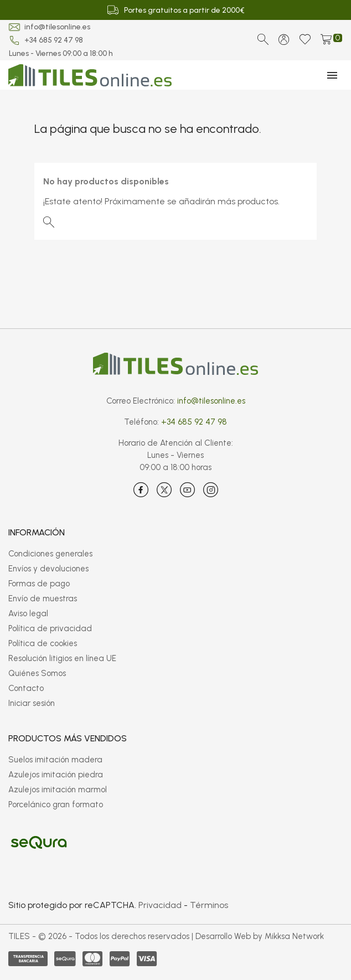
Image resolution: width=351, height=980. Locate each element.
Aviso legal (28, 613)
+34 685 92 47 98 (54, 40)
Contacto (26, 688)
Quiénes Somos (37, 673)
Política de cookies (43, 643)
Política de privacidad (50, 628)
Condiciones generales (50, 554)
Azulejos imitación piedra (56, 775)
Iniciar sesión (32, 703)
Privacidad (160, 905)
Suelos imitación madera (55, 760)
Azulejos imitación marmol (58, 790)
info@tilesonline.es (57, 27)
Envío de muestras (43, 599)
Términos (209, 905)
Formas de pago (39, 584)
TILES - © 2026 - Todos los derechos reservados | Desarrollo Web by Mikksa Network (166, 936)
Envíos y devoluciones (48, 569)
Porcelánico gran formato (56, 804)
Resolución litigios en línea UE (62, 658)
